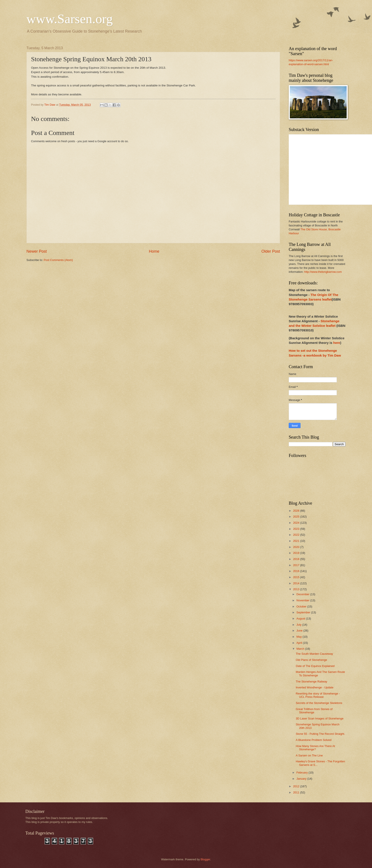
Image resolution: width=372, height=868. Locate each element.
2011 (297, 792)
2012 (297, 786)
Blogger (205, 859)
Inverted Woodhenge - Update (315, 687)
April (300, 643)
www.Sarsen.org (70, 19)
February (302, 773)
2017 (297, 565)
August (301, 619)
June (300, 631)
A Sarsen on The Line (309, 755)
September (304, 612)
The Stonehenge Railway (311, 682)
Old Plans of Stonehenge (311, 660)
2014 (297, 583)
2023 (297, 529)
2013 (297, 589)
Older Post (271, 251)
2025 (297, 517)
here (337, 343)
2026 (297, 511)
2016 (297, 571)
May (299, 637)
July (299, 625)
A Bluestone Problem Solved (314, 740)
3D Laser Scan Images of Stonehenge (320, 718)
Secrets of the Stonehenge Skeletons (319, 703)
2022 (297, 535)
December (303, 594)
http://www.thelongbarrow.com (323, 272)
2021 (297, 541)
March (301, 649)
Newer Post (37, 251)
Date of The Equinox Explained (315, 666)
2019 (297, 553)
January (302, 779)
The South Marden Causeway (314, 654)
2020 (297, 547)
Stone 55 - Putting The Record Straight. (320, 734)
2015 (297, 577)
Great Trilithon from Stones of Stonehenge (314, 711)
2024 (297, 523)
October (302, 606)
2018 (297, 559)
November (303, 600)
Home (154, 251)
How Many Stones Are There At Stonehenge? (315, 748)
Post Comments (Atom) (58, 260)
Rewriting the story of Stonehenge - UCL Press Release (318, 695)
